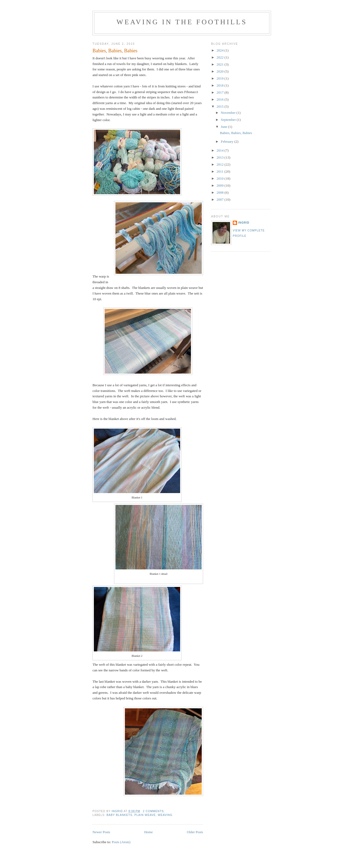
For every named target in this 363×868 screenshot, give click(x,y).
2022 (220, 57)
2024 (220, 50)
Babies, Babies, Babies (115, 51)
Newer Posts (101, 832)
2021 (220, 64)
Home (149, 832)
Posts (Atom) (121, 842)
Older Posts (195, 832)
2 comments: (154, 811)
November (229, 113)
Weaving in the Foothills (182, 22)
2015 (220, 106)
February (228, 141)
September (229, 120)
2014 (220, 150)
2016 (220, 99)
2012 (220, 164)
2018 (220, 85)
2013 (220, 157)
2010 (220, 178)
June (225, 127)
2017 (220, 92)
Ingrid (244, 223)
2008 (220, 192)
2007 (220, 199)
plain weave (145, 815)
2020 (220, 71)
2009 (220, 185)
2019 (220, 78)
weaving (165, 815)
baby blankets (119, 815)
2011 (220, 171)
